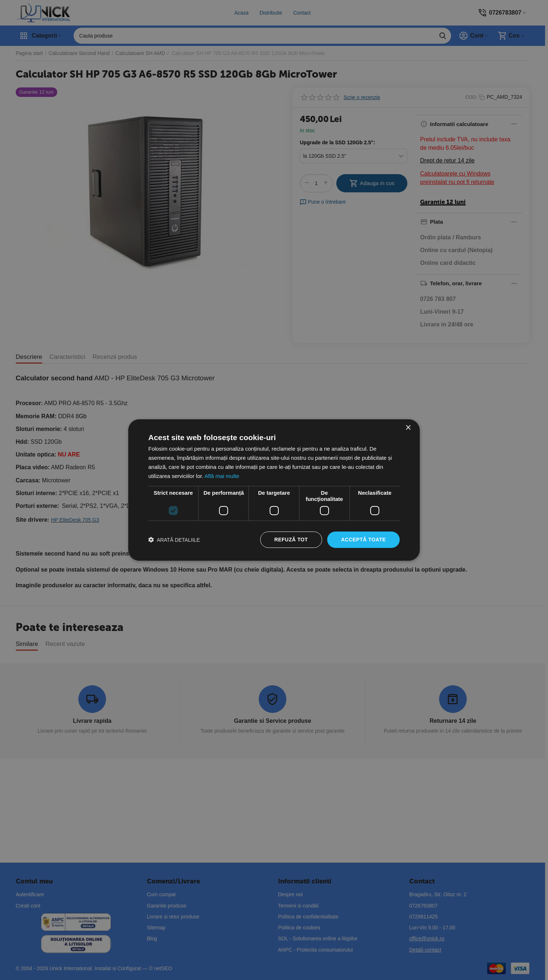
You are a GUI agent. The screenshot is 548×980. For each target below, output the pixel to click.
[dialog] (274, 490)
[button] (174, 540)
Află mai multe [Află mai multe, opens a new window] (222, 476)
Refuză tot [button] (291, 540)
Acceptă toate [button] (363, 540)
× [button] (408, 428)
